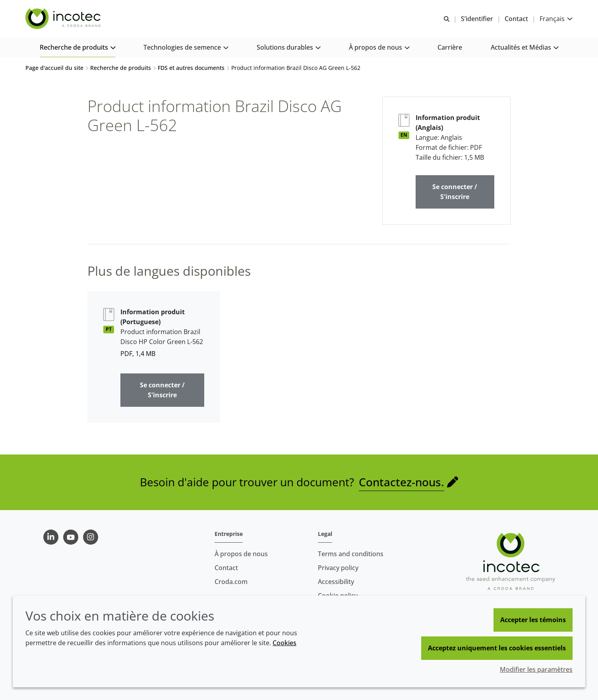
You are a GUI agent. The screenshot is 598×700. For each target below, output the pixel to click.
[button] (77, 48)
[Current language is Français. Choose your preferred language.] (556, 19)
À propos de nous (241, 554)
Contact (226, 568)
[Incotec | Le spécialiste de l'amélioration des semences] (64, 19)
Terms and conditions (351, 554)
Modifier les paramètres (536, 669)
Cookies (284, 643)
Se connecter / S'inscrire (455, 192)
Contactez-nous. (402, 482)
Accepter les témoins (533, 620)
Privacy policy (338, 568)
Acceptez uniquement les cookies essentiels (497, 648)
